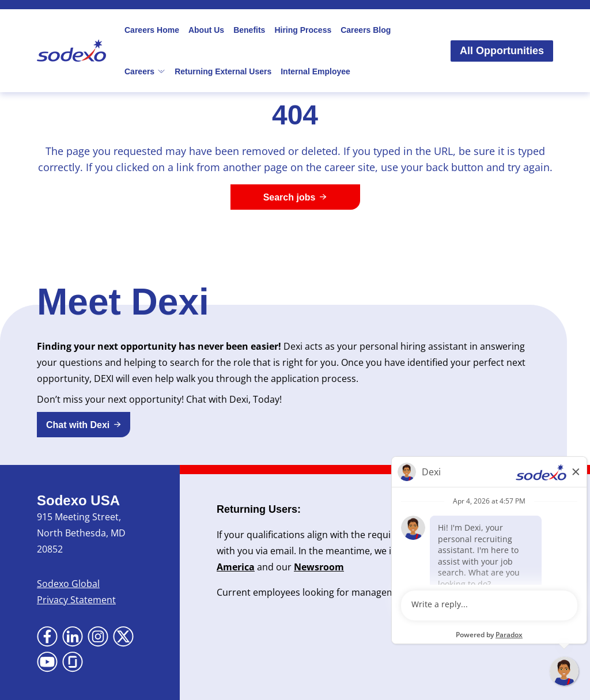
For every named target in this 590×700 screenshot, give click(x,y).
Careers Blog (366, 30)
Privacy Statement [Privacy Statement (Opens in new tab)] (76, 600)
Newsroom (319, 567)
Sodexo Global (68, 584)
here (500, 592)
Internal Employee (315, 71)
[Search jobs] (295, 197)
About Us (206, 30)
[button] (84, 425)
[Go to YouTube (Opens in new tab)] (47, 662)
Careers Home (152, 30)
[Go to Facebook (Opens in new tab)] (47, 637)
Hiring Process (303, 30)
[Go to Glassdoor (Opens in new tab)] (73, 662)
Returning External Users (223, 71)
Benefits (249, 30)
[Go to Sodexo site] (71, 51)
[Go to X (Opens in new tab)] (123, 637)
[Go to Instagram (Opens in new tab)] (98, 637)
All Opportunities (502, 51)
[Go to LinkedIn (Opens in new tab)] (73, 637)
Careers (145, 71)
